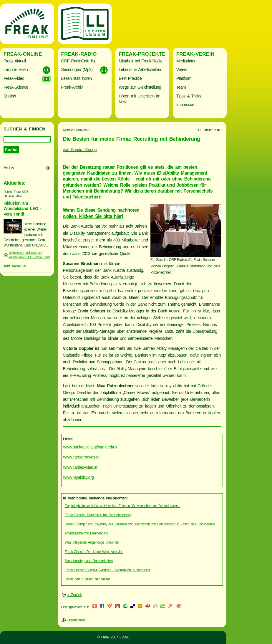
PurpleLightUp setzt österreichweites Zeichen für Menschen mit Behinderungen (123, 506)
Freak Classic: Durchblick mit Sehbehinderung (98, 515)
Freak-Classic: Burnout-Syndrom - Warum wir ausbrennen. (108, 570)
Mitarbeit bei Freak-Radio (140, 61)
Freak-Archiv (72, 87)
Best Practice (130, 78)
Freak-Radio (79, 54)
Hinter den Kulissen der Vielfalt (87, 579)
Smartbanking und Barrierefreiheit (89, 561)
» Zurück (75, 595)
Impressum (186, 105)
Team (181, 87)
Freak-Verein (195, 54)
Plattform (184, 78)
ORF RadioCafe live (79, 61)
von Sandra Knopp (80, 150)
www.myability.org (79, 477)
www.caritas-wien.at (80, 467)
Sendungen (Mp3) (77, 69)
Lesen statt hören (77, 78)
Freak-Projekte (142, 54)
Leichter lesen (16, 69)
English (10, 96)
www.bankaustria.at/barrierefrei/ (90, 447)
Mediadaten (186, 61)
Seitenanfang (76, 620)
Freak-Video (14, 78)
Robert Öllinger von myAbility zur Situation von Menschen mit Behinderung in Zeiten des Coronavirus (140, 524)
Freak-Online (23, 54)
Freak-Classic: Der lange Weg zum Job (94, 552)
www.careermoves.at (81, 457)
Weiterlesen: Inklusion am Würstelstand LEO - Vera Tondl (29, 255)
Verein (182, 69)
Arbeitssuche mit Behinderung (86, 533)
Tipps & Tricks (189, 96)
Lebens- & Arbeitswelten (140, 69)
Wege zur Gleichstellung (140, 87)
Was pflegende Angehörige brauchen (92, 542)
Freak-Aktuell (15, 61)
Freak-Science (16, 87)
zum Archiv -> (15, 266)
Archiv (9, 168)
